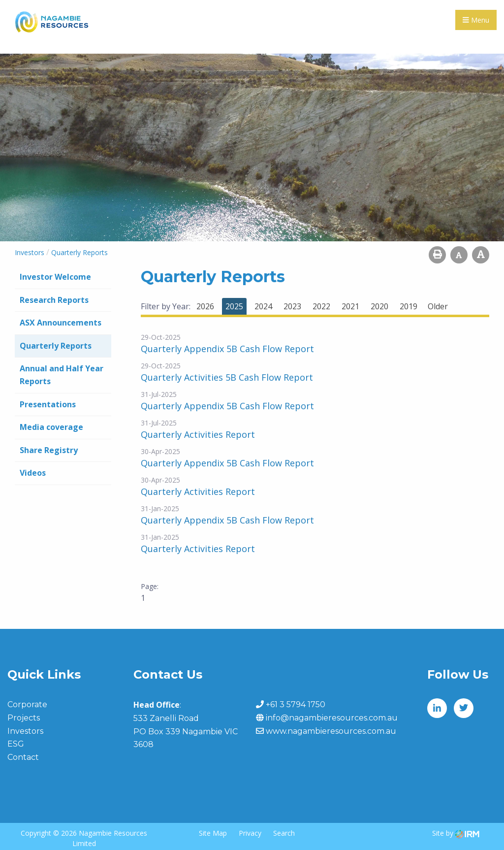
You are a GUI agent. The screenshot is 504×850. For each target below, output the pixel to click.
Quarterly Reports (56, 346)
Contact (23, 757)
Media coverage (51, 427)
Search (284, 833)
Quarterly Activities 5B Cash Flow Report (227, 377)
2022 (321, 306)
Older (438, 306)
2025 (234, 306)
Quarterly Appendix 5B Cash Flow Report (227, 349)
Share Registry (49, 450)
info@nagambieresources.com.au (332, 718)
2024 (263, 306)
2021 (350, 306)
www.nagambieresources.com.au (331, 731)
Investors (25, 731)
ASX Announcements (61, 323)
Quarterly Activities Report (198, 434)
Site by (456, 833)
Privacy (250, 833)
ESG (16, 744)
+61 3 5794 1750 (296, 704)
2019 (409, 306)
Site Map (213, 833)
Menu (476, 20)
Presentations (48, 404)
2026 (205, 306)
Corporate (27, 704)
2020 (379, 306)
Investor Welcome (55, 277)
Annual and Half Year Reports (62, 375)
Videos (33, 473)
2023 (292, 306)
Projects (24, 718)
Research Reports (54, 300)
